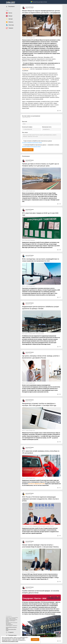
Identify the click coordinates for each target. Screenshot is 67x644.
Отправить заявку (28, 150)
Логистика (28, 257)
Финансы (27, 495)
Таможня (27, 304)
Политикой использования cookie (10, 641)
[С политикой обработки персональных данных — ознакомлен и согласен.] (23, 145)
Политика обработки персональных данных (11, 628)
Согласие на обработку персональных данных (32, 143)
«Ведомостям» (26, 69)
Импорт (27, 8)
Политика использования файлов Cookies (11, 630)
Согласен (35, 639)
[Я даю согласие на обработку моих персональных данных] (23, 141)
